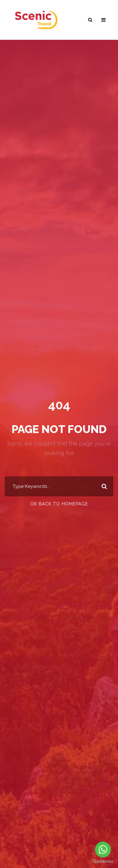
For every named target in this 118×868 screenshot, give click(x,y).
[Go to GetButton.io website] (103, 862)
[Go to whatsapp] (103, 850)
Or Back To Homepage (59, 504)
